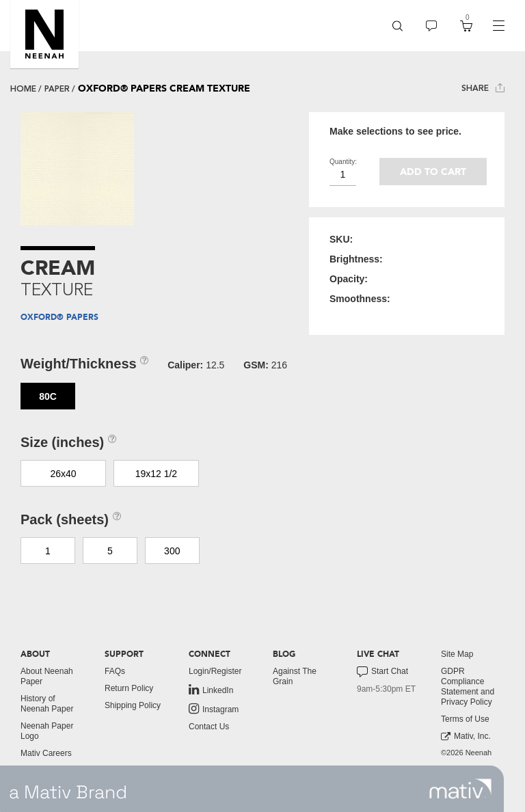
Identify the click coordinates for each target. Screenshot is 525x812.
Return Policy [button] (129, 688)
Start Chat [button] (382, 672)
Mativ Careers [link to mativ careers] (46, 753)
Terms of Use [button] (465, 719)
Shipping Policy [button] (133, 705)
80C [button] (48, 396)
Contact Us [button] (209, 727)
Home (23, 89)
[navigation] (498, 26)
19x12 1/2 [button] (157, 474)
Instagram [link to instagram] (214, 709)
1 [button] (48, 551)
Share (483, 88)
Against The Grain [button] (295, 676)
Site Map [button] (457, 654)
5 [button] (110, 551)
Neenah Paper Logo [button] (47, 731)
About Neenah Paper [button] (47, 676)
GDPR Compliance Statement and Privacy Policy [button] (468, 687)
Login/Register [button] (215, 671)
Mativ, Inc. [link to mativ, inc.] (466, 736)
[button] (44, 34)
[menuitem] (398, 26)
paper (57, 89)
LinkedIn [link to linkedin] (211, 690)
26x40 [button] (63, 474)
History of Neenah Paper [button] (47, 704)
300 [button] (172, 551)
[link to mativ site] (460, 789)
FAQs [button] (115, 671)
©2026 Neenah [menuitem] (466, 753)
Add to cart (433, 172)
